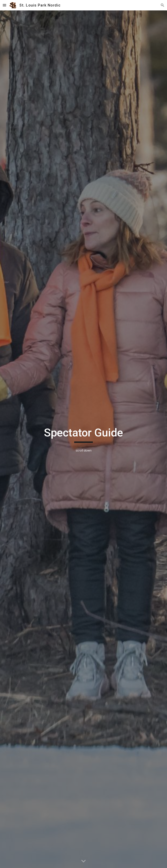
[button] (4, 5)
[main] (83, 434)
